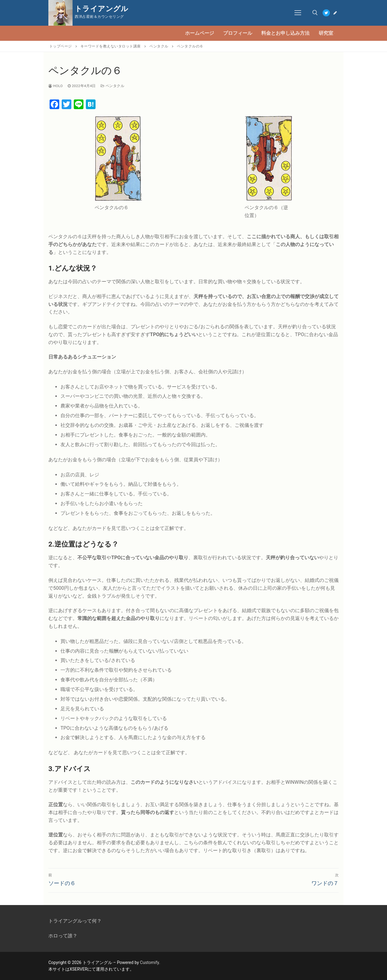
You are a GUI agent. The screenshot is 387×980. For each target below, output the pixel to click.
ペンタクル (112, 86)
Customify (150, 962)
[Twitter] (326, 13)
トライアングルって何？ (75, 921)
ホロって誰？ (63, 936)
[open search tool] (315, 13)
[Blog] (335, 13)
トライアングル (102, 9)
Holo (56, 86)
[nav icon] (298, 13)
